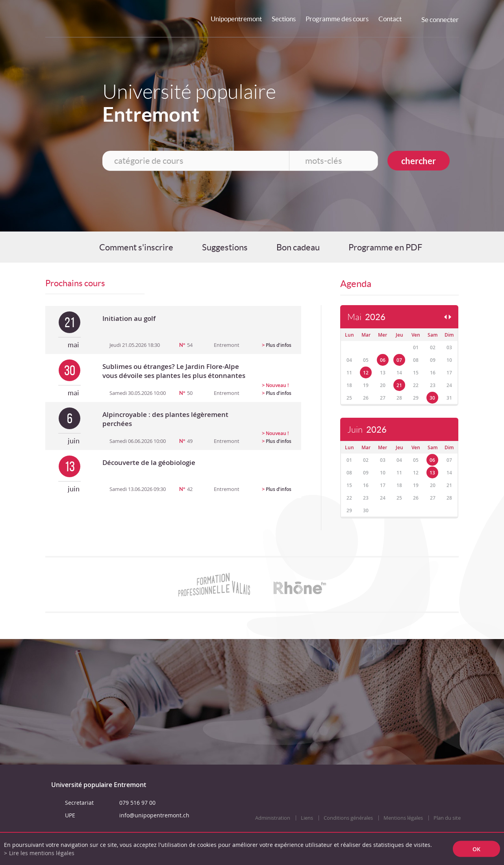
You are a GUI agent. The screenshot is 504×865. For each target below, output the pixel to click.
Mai (366, 317)
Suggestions (225, 247)
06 (383, 360)
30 (432, 398)
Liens (307, 818)
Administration (273, 818)
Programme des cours (337, 19)
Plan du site (447, 818)
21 (399, 385)
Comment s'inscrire (136, 247)
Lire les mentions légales (42, 853)
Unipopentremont (236, 19)
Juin (367, 430)
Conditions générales (348, 818)
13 (432, 473)
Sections (284, 19)
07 (399, 360)
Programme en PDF (385, 247)
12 (366, 373)
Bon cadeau (298, 247)
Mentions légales (403, 818)
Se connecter (440, 19)
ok (476, 849)
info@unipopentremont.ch (154, 815)
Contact (390, 19)
